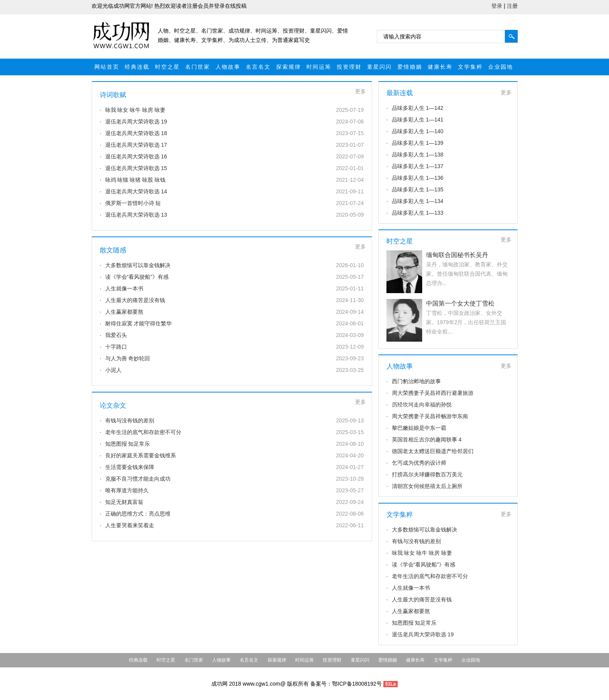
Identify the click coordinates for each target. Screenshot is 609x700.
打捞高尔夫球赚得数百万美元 (427, 474)
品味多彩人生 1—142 (418, 108)
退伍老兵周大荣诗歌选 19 (136, 122)
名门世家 (198, 67)
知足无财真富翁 (124, 502)
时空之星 (167, 67)
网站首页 (107, 67)
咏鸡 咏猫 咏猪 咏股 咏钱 (136, 180)
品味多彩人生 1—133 (418, 213)
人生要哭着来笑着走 (130, 525)
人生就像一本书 (124, 288)
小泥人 (113, 370)
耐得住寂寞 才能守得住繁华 (139, 323)
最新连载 (400, 93)
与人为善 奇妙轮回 (128, 358)
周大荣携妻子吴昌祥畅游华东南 (430, 416)
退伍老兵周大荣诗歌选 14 (136, 191)
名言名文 (258, 67)
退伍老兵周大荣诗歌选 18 (136, 133)
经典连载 (137, 67)
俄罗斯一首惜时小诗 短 (133, 203)
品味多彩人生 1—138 (418, 155)
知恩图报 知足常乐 (128, 444)
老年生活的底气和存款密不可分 (143, 432)
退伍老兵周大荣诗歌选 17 (136, 145)
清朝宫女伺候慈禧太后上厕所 (427, 486)
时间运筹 (319, 67)
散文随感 (113, 250)
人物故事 (228, 67)
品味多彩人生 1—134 (418, 201)
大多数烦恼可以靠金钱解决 (138, 265)
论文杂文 (113, 406)
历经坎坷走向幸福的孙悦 (422, 405)
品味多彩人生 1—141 (418, 120)
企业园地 (501, 67)
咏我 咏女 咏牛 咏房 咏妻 (136, 110)
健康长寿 (440, 67)
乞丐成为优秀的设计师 (419, 463)
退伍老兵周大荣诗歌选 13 (136, 215)
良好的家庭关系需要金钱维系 (141, 455)
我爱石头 (116, 335)
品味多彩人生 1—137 (418, 166)
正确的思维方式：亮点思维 (138, 514)
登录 (497, 6)
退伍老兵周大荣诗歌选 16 (136, 156)
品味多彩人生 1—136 (418, 178)
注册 (512, 6)
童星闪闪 (379, 67)
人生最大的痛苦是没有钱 (135, 300)
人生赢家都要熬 (124, 312)
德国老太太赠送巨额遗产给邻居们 (433, 451)
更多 (360, 91)
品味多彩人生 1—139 (418, 143)
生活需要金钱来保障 (130, 467)
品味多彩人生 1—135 (418, 189)
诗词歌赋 (113, 95)
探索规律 (289, 67)
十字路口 (116, 347)
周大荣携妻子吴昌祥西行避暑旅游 (433, 393)
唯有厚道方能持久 (127, 490)
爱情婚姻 (410, 67)
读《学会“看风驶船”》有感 (137, 277)
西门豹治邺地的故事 (416, 381)
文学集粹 (470, 67)
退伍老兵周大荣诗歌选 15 (136, 168)
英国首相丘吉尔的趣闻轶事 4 (427, 439)
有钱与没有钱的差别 (130, 420)
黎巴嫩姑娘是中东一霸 (419, 428)
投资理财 (349, 67)
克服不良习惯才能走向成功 (138, 479)
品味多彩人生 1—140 (418, 131)
